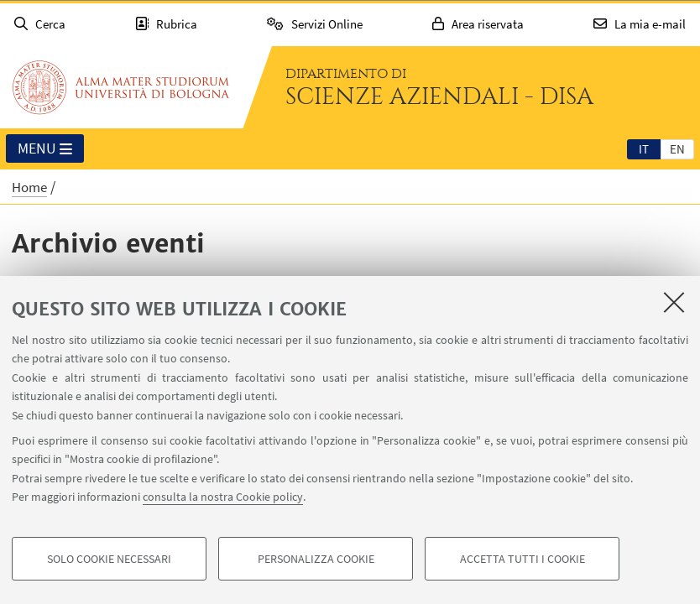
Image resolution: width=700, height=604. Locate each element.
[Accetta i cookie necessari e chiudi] (674, 302)
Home (29, 187)
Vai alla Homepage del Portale (121, 87)
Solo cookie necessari (109, 559)
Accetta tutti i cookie (522, 559)
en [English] (677, 149)
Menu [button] (45, 149)
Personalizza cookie (316, 559)
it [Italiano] (644, 149)
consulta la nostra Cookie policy (223, 497)
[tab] (644, 148)
